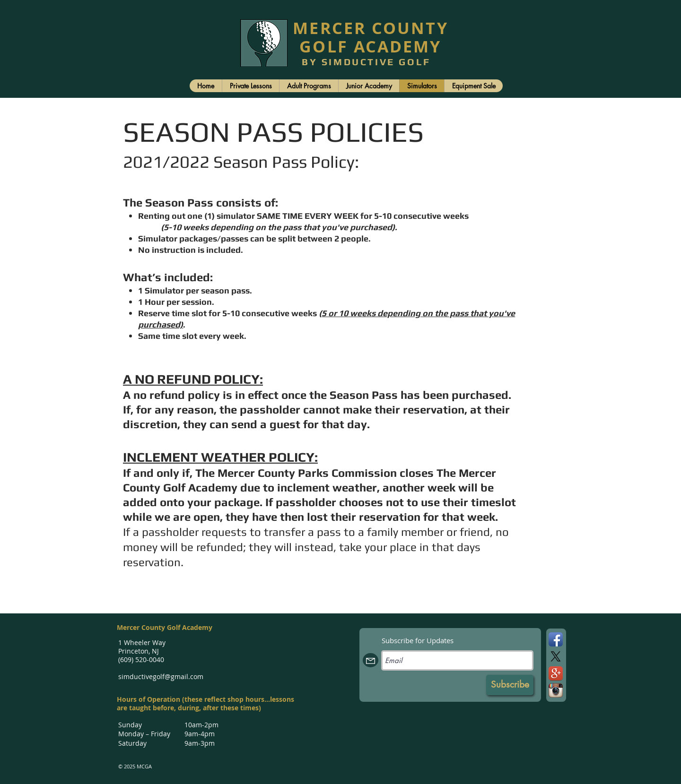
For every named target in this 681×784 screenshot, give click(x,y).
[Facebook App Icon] (556, 639)
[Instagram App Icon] (556, 690)
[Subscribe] (510, 685)
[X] (556, 656)
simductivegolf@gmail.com (161, 676)
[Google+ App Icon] (556, 673)
